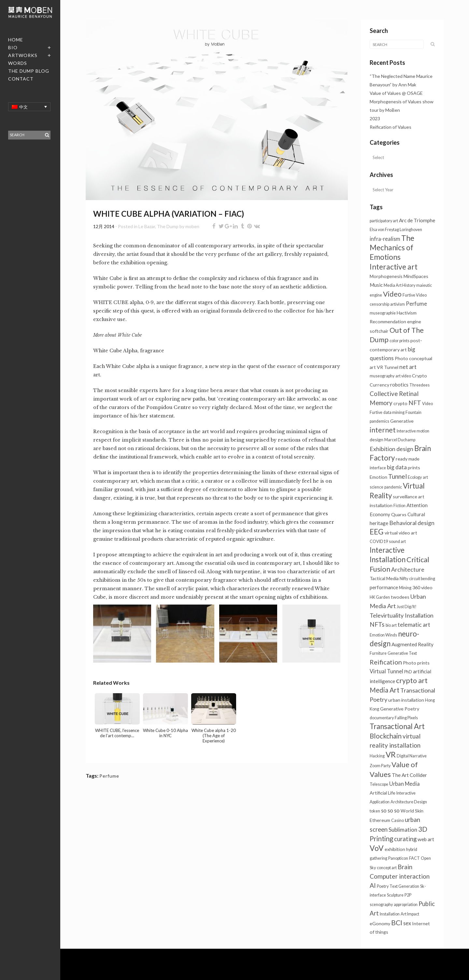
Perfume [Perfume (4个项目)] (416, 304)
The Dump (168, 226)
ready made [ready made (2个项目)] (408, 459)
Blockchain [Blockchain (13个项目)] (386, 736)
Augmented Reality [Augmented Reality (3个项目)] (412, 644)
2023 (375, 118)
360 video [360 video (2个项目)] (422, 587)
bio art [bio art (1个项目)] (391, 625)
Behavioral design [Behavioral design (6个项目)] (412, 523)
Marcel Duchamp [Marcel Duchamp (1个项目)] (400, 440)
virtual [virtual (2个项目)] (391, 533)
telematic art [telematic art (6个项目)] (414, 625)
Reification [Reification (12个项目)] (386, 662)
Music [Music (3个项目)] (376, 285)
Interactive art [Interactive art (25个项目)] (394, 267)
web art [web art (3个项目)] (426, 839)
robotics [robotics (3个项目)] (399, 385)
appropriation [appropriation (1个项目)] (406, 905)
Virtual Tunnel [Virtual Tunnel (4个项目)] (386, 671)
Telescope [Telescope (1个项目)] (379, 784)
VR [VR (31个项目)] (391, 754)
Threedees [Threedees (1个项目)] (419, 385)
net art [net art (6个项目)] (408, 367)
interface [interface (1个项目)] (378, 468)
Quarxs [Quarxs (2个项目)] (399, 514)
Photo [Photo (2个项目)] (401, 358)
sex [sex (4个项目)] (407, 923)
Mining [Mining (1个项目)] (405, 588)
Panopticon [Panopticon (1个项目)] (398, 858)
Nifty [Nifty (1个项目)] (404, 579)
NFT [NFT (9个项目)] (415, 403)
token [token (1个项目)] (375, 811)
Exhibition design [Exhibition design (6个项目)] (391, 449)
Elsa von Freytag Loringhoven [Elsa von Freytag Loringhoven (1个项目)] (396, 230)
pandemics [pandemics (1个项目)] (379, 421)
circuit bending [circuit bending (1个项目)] (422, 579)
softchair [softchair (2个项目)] (379, 331)
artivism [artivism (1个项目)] (398, 304)
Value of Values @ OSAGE (396, 93)
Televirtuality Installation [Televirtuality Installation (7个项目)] (402, 615)
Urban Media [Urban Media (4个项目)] (405, 784)
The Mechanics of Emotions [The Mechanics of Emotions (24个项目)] (392, 248)
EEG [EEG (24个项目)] (377, 532)
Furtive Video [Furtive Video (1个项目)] (415, 295)
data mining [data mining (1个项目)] (394, 412)
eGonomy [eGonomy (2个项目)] (380, 923)
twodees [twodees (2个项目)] (400, 597)
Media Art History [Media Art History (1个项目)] (399, 285)
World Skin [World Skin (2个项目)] (412, 811)
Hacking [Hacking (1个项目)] (377, 756)
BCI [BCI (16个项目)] (397, 923)
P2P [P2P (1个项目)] (408, 895)
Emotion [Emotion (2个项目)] (378, 477)
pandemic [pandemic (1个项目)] (393, 487)
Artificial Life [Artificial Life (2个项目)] (383, 793)
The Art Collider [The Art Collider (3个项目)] (409, 775)
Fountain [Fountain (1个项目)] (413, 412)
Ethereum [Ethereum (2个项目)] (380, 820)
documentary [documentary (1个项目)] (382, 718)
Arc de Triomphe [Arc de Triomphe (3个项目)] (417, 220)
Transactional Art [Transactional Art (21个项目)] (397, 726)
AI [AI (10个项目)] (373, 885)
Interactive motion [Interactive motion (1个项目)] (413, 431)
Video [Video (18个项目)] (392, 294)
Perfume (109, 776)
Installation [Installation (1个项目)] (390, 914)
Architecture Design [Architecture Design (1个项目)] (409, 802)
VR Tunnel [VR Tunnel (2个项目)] (388, 367)
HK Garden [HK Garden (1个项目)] (380, 597)
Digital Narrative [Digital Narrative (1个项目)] (412, 756)
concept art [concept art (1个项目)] (387, 868)
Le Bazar (147, 226)
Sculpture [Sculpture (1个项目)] (395, 895)
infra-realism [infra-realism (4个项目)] (385, 239)
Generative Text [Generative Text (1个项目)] (402, 653)
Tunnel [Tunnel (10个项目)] (398, 476)
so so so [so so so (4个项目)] (390, 810)
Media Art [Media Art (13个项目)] (384, 690)
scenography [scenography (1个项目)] (381, 905)
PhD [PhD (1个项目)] (408, 672)
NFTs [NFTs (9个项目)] (377, 624)
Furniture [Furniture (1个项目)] (378, 653)
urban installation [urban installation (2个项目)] (406, 700)
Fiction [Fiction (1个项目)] (399, 506)
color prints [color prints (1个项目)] (399, 341)
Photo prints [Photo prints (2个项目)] (416, 663)
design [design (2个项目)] (377, 439)
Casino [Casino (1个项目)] (398, 820)
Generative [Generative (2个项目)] (402, 421)
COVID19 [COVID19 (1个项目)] (379, 541)
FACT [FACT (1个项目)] (414, 858)
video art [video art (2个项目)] (408, 533)
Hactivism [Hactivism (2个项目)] (407, 313)
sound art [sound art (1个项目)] (397, 541)
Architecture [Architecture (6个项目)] (408, 570)
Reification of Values (391, 127)
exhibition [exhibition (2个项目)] (395, 849)
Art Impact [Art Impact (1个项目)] (410, 914)
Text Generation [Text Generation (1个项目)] (404, 886)
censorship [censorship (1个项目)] (379, 304)
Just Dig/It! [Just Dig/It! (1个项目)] (407, 607)
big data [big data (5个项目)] (397, 467)
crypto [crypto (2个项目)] (400, 403)
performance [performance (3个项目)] (384, 587)
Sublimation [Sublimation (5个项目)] (403, 830)
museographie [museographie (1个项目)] (383, 313)
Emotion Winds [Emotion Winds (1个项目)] (383, 635)
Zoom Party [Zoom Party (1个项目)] (380, 766)
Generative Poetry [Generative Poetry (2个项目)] (400, 709)
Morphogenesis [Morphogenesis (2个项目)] (386, 276)
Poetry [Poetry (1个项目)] (383, 886)
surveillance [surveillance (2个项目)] (405, 497)
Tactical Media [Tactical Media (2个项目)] (384, 578)
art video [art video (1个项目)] (403, 376)
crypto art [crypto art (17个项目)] (412, 680)
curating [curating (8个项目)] (405, 839)
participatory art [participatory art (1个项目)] (384, 221)
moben (192, 226)
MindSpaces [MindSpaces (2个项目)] (416, 276)
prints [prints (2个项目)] (414, 468)
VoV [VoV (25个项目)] (377, 848)
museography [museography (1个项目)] (382, 376)
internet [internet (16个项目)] (383, 430)
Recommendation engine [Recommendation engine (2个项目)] (395, 322)
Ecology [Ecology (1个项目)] (415, 477)
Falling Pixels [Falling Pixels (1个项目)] (406, 718)
